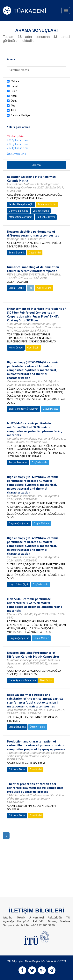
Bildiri (14, 110)
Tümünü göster (16, 136)
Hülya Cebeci (16, 348)
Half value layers (46, 217)
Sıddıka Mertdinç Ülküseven (24, 409)
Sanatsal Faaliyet (21, 115)
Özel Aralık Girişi (17, 154)
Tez (13, 106)
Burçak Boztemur (18, 462)
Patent (15, 86)
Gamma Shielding (18, 211)
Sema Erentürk (17, 253)
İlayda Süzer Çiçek (19, 585)
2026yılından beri (17, 140)
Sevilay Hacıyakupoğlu (21, 204)
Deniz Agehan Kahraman (22, 680)
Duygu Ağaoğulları (19, 523)
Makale (15, 81)
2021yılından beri (17, 148)
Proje (14, 91)
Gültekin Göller (17, 769)
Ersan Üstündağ (17, 727)
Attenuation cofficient (21, 217)
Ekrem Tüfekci (16, 288)
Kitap (14, 96)
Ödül (14, 101)
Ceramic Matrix (41, 211)
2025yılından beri (17, 144)
